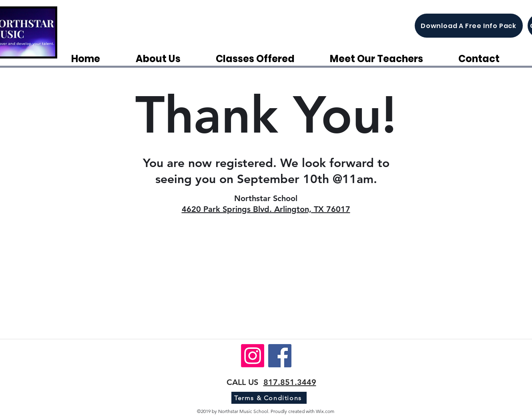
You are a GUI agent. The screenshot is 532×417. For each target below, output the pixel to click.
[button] (267, 59)
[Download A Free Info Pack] (469, 26)
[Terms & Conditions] (269, 398)
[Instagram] (253, 356)
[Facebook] (280, 356)
